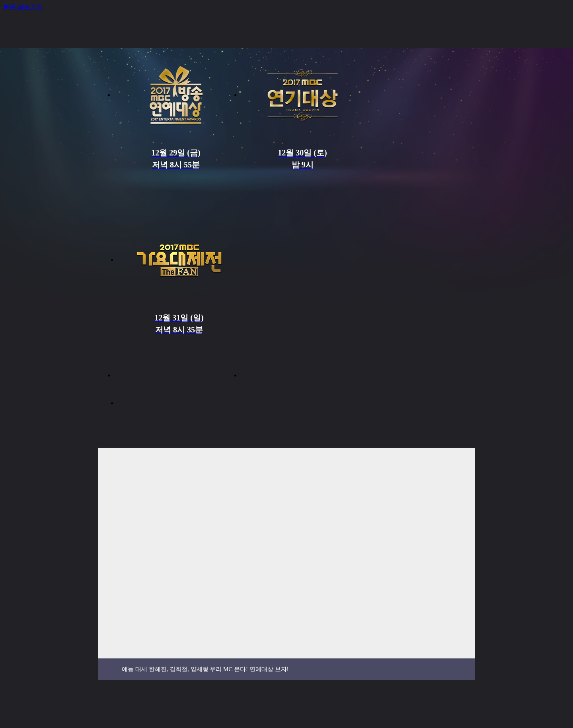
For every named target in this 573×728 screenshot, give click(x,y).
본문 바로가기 (23, 7)
